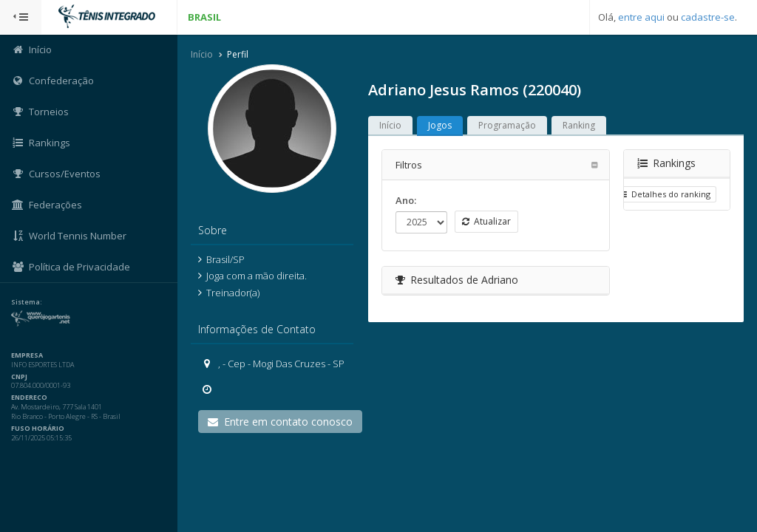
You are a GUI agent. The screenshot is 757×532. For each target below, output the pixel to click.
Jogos (440, 125)
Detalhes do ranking (665, 194)
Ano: (406, 200)
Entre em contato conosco (280, 422)
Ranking (579, 125)
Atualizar (486, 221)
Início (202, 54)
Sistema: (27, 302)
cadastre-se (708, 17)
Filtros (409, 165)
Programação (507, 125)
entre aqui (641, 17)
